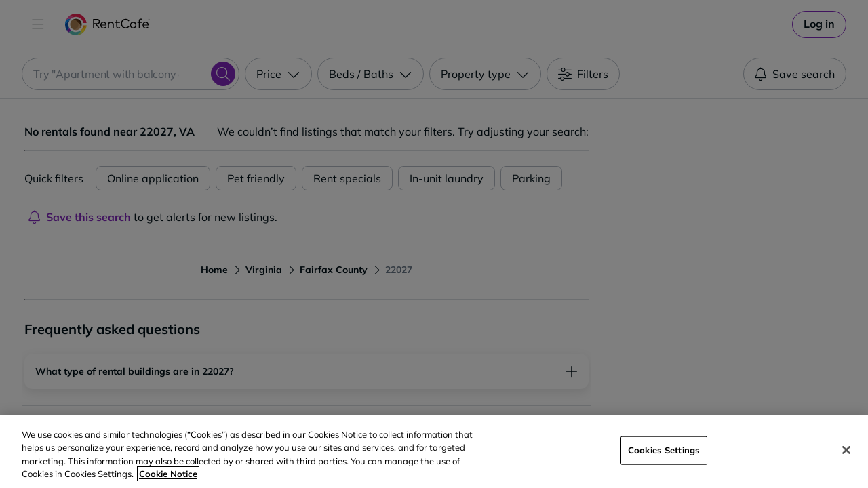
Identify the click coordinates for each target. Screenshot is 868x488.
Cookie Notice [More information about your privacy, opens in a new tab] (168, 474)
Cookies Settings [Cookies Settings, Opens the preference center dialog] (664, 450)
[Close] (846, 450)
